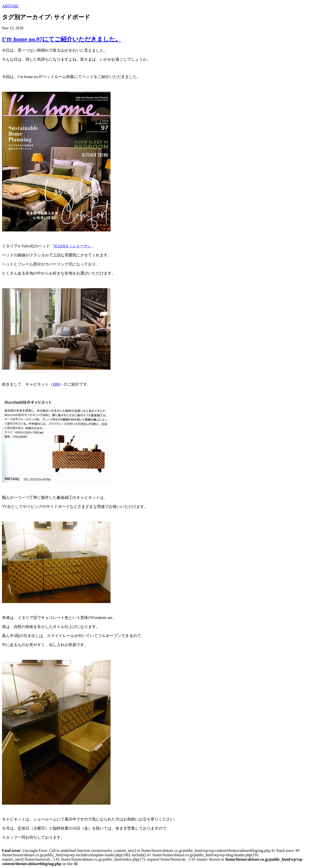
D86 (56, 384)
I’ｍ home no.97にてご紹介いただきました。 (61, 39)
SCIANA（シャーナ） (73, 246)
